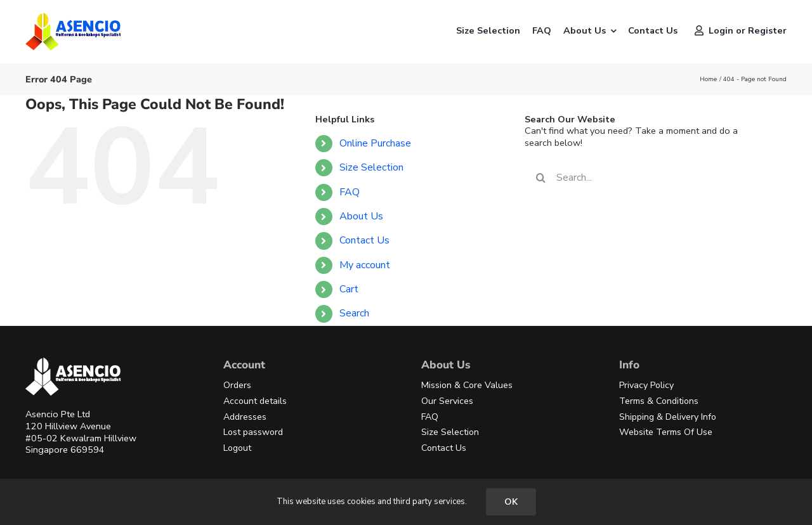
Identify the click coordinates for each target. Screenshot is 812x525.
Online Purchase (375, 143)
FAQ (350, 192)
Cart (349, 289)
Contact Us (364, 240)
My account (365, 265)
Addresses (245, 417)
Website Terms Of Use (666, 432)
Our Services (447, 401)
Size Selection (371, 167)
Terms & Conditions (659, 401)
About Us (361, 216)
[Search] (540, 178)
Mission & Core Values (467, 385)
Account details (255, 401)
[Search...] (645, 178)
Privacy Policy (646, 385)
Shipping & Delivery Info (668, 417)
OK (511, 502)
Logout (237, 448)
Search (354, 313)
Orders (237, 385)
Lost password (253, 432)
